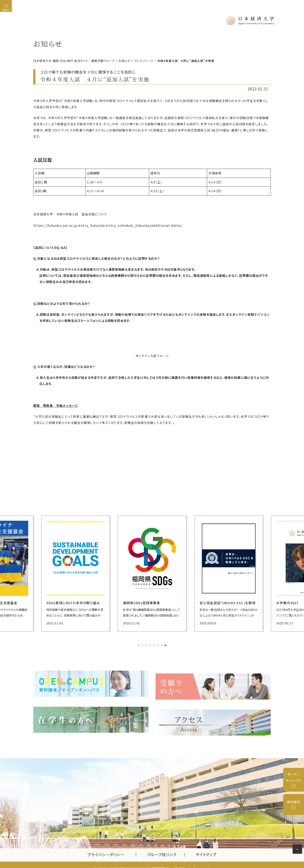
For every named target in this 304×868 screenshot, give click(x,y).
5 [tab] (154, 645)
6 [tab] (158, 645)
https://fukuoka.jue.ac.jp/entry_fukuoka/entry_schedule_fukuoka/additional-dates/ (100, 225)
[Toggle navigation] (6, 6)
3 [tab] (147, 645)
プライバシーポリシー (106, 848)
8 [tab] (166, 645)
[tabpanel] (71, 573)
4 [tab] (151, 645)
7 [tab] (162, 645)
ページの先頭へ (298, 850)
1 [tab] (139, 645)
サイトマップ (206, 848)
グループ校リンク (166, 848)
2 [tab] (143, 645)
